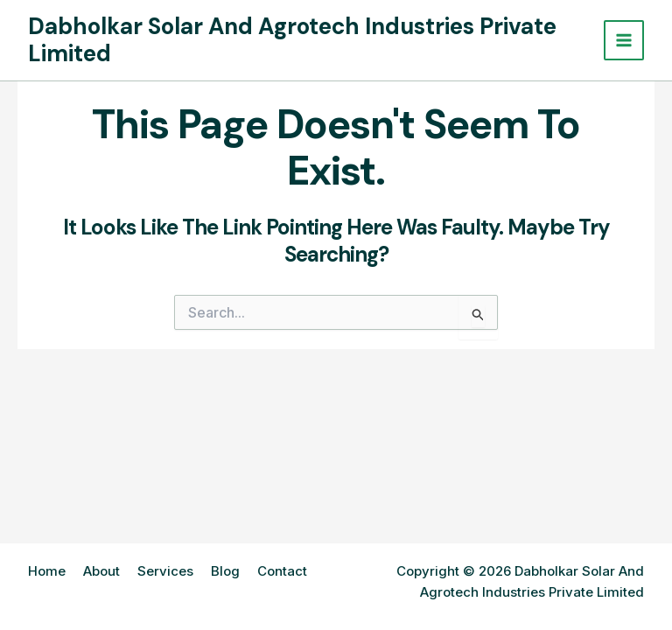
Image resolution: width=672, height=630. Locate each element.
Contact (282, 571)
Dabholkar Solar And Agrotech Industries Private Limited (292, 40)
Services (165, 571)
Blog (225, 571)
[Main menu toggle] (624, 41)
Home (47, 571)
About (101, 571)
